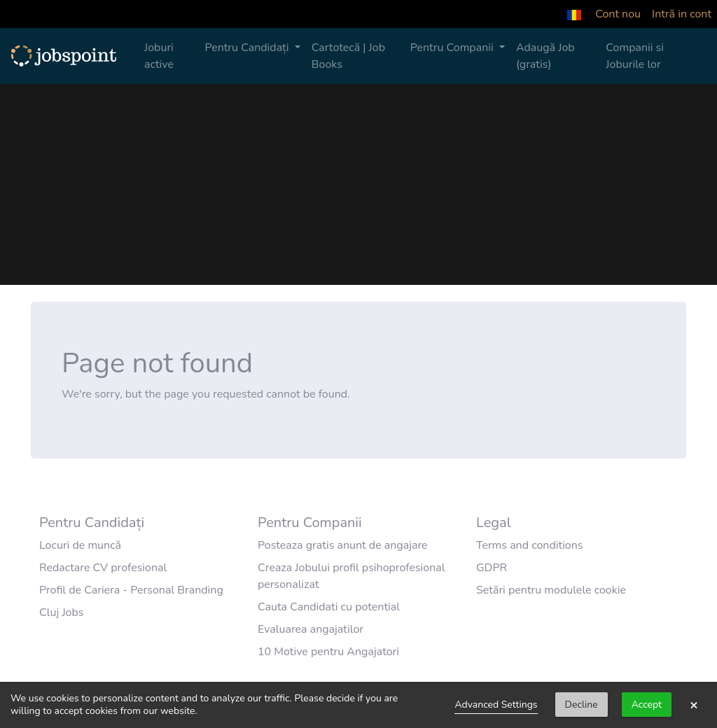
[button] (574, 14)
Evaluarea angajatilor (311, 629)
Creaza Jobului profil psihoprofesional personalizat (351, 576)
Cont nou (618, 14)
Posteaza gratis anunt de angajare (343, 545)
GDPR (492, 568)
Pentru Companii (453, 48)
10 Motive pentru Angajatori (328, 652)
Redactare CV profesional (103, 568)
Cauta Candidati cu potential (329, 607)
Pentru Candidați (248, 48)
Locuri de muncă (80, 545)
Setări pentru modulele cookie (551, 590)
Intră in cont (682, 14)
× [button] (694, 705)
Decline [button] (582, 705)
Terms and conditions (530, 545)
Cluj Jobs (62, 612)
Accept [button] (647, 705)
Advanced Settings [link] (496, 705)
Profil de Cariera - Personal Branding (131, 590)
